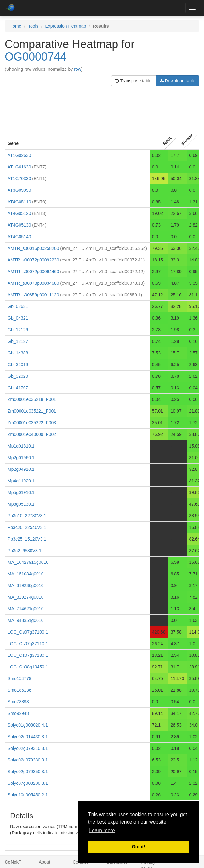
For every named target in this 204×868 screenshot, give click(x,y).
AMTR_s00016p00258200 (33, 248)
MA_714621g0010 (25, 609)
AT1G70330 (19, 179)
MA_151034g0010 (25, 574)
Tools (33, 26)
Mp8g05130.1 (21, 504)
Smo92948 (18, 713)
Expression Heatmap (65, 26)
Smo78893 (18, 702)
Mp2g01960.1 (21, 458)
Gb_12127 (18, 341)
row (78, 69)
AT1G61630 (19, 167)
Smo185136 (20, 690)
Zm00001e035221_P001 (32, 411)
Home (15, 26)
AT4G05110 (19, 202)
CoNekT (13, 862)
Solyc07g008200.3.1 (28, 783)
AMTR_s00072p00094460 (33, 272)
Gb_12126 (18, 330)
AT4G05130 (19, 225)
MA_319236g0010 (25, 585)
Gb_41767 (18, 388)
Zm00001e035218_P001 (32, 399)
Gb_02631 (18, 306)
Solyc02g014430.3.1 (28, 737)
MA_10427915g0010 (28, 562)
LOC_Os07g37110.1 (28, 644)
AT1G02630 (19, 155)
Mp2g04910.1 (21, 469)
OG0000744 (36, 57)
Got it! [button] (139, 847)
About (45, 862)
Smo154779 (20, 678)
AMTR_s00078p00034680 (33, 283)
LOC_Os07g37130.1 (28, 655)
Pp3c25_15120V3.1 (27, 539)
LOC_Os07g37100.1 (28, 632)
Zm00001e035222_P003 (32, 423)
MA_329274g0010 (25, 597)
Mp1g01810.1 (21, 446)
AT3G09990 (19, 190)
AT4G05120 (19, 213)
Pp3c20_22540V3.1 (27, 527)
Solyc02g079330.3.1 (28, 760)
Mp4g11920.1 (21, 481)
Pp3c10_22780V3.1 (27, 516)
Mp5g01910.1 (21, 492)
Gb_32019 (18, 365)
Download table (177, 81)
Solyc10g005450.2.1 (28, 795)
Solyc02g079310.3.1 (28, 748)
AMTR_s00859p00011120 (33, 295)
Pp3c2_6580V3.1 (24, 551)
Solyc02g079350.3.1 (28, 772)
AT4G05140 (19, 237)
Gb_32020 (18, 376)
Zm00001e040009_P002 (32, 434)
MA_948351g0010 (25, 620)
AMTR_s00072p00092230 (33, 260)
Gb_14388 (18, 353)
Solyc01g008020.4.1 (28, 725)
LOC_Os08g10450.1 (28, 667)
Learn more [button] (102, 830)
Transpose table (133, 81)
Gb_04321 (18, 318)
